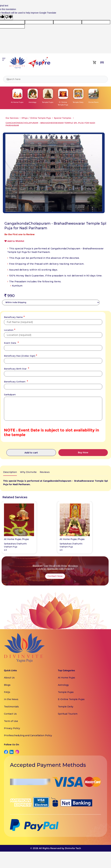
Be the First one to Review (20, 234)
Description (10, 472)
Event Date (11, 343)
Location (9, 330)
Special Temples (63, 118)
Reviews (45, 472)
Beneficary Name (14, 317)
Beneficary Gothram (16, 381)
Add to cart (31, 453)
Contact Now (55, 576)
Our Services (12, 118)
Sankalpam (10, 394)
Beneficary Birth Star (16, 368)
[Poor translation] (9, 17)
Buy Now (83, 452)
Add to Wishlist (14, 241)
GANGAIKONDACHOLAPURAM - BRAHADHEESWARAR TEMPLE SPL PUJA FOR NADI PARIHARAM (50, 124)
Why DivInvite (28, 472)
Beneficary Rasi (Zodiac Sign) (20, 355)
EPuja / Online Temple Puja (36, 118)
